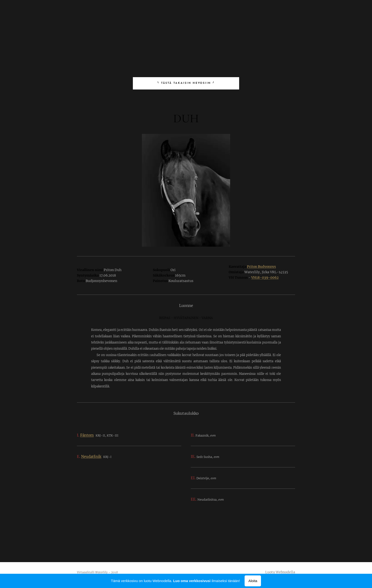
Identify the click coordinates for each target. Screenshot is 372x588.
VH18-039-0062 (265, 278)
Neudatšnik (91, 457)
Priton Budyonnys (261, 267)
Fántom (87, 435)
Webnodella (285, 572)
